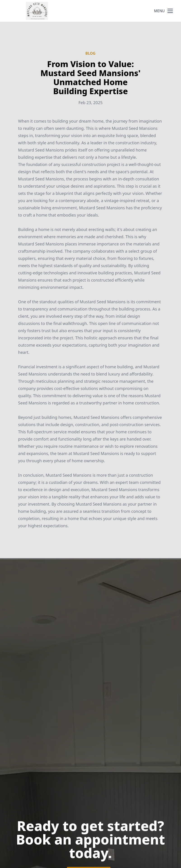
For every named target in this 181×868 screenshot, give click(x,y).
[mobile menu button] (170, 11)
